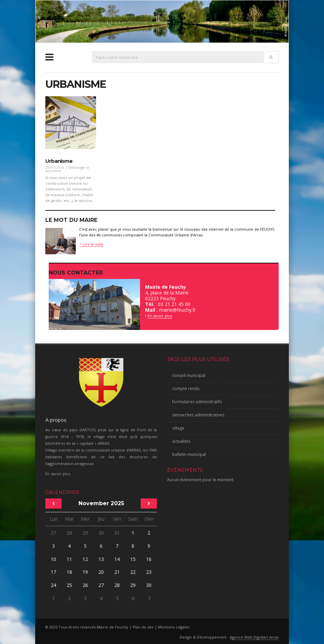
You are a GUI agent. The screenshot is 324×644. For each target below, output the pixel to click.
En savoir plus (160, 316)
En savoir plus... (59, 474)
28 (69, 533)
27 (53, 533)
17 (53, 572)
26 (85, 585)
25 (69, 585)
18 (69, 572)
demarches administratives (198, 415)
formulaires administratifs (197, 402)
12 (85, 559)
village (178, 428)
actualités (181, 441)
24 (53, 585)
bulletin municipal (189, 454)
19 (85, 572)
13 (101, 559)
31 (117, 533)
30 (101, 533)
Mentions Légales (174, 627)
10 (53, 559)
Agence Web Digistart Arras (254, 637)
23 (149, 572)
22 (133, 572)
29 (85, 533)
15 (133, 559)
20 (101, 572)
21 (117, 572)
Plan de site (143, 627)
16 (149, 559)
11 (69, 559)
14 (117, 559)
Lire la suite (92, 244)
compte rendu (186, 389)
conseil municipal (189, 375)
